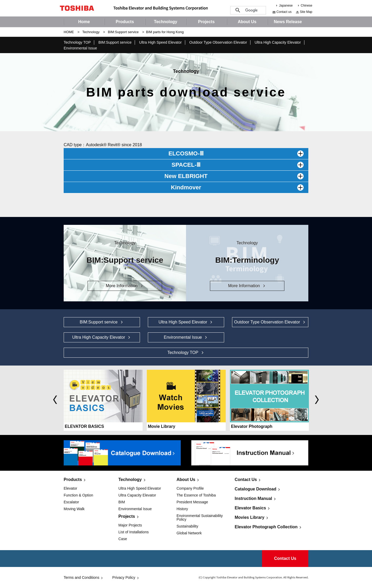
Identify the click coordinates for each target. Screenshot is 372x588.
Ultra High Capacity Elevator (278, 42)
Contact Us (246, 480)
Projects (127, 516)
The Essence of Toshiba (196, 495)
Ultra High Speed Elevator (160, 42)
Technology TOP (77, 42)
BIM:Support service (123, 32)
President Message (192, 502)
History (182, 509)
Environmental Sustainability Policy (200, 518)
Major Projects (130, 525)
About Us (186, 480)
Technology (91, 32)
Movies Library (250, 517)
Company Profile (190, 488)
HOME (69, 32)
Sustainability (187, 526)
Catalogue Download (255, 489)
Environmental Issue (80, 48)
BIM (122, 502)
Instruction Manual (253, 498)
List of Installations (134, 532)
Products (73, 480)
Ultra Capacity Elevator (137, 495)
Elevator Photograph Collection (266, 527)
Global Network (189, 533)
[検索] (252, 11)
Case (123, 539)
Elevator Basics (250, 508)
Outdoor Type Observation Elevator (218, 42)
